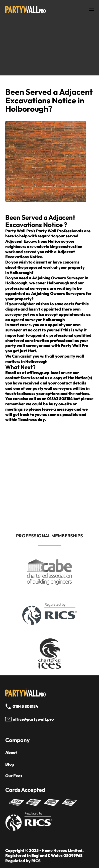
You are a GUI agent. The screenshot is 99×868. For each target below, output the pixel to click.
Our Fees (14, 776)
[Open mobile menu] (91, 9)
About (11, 752)
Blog (10, 764)
